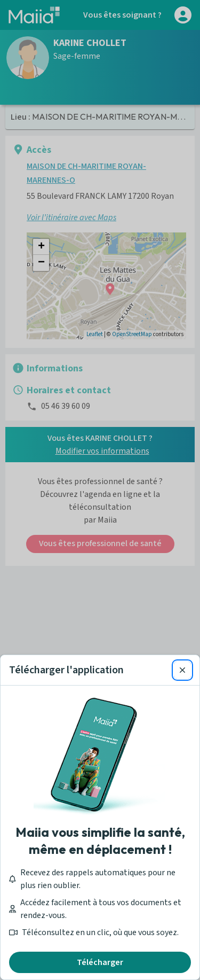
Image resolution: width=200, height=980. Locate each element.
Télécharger (100, 962)
